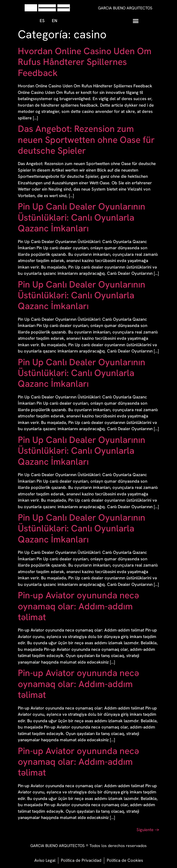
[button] (136, 21)
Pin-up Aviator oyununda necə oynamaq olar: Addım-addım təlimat (78, 606)
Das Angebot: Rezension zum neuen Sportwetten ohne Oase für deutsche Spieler (86, 140)
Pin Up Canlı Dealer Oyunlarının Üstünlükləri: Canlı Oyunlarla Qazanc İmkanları (82, 217)
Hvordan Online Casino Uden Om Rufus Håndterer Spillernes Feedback (85, 62)
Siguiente (148, 830)
